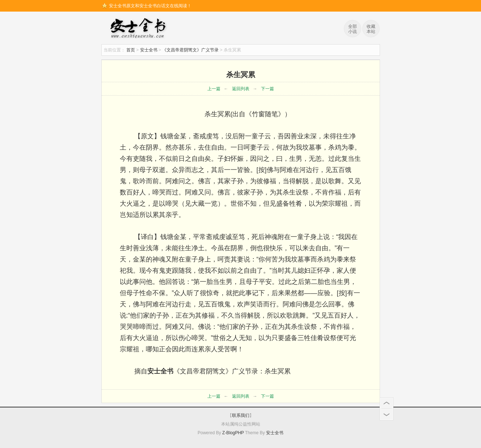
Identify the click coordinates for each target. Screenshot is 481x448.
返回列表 (241, 89)
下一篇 (267, 89)
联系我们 (241, 415)
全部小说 (353, 29)
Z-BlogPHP (233, 433)
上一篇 (214, 89)
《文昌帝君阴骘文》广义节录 (190, 50)
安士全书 (140, 29)
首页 (131, 50)
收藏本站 (371, 29)
